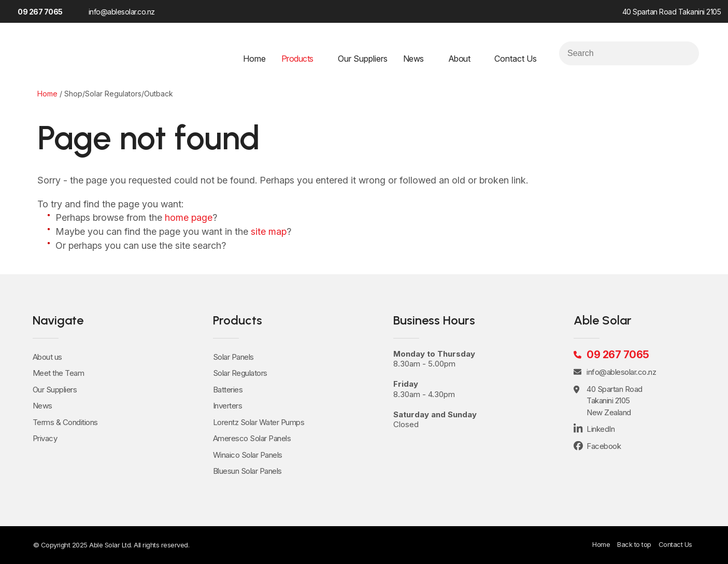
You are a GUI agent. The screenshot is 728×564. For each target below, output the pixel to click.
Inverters (228, 406)
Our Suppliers (363, 59)
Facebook (176, 11)
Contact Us (516, 59)
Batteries (228, 390)
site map (269, 231)
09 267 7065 (40, 12)
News (413, 59)
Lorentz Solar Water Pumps (259, 422)
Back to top (634, 544)
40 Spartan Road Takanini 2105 (672, 12)
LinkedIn (194, 11)
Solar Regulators (240, 373)
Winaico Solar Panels (248, 455)
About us (47, 357)
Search (687, 53)
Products (297, 59)
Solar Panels (233, 357)
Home (254, 59)
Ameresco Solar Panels (252, 438)
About (459, 59)
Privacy (45, 438)
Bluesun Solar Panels (247, 471)
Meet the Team (59, 373)
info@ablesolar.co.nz (122, 12)
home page (189, 217)
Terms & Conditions (65, 422)
